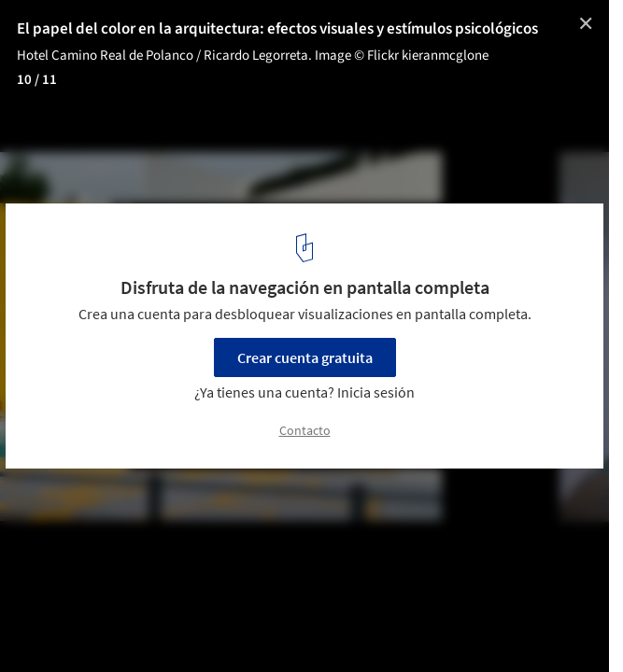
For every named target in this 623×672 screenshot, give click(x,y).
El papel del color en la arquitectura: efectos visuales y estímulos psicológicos (277, 29)
